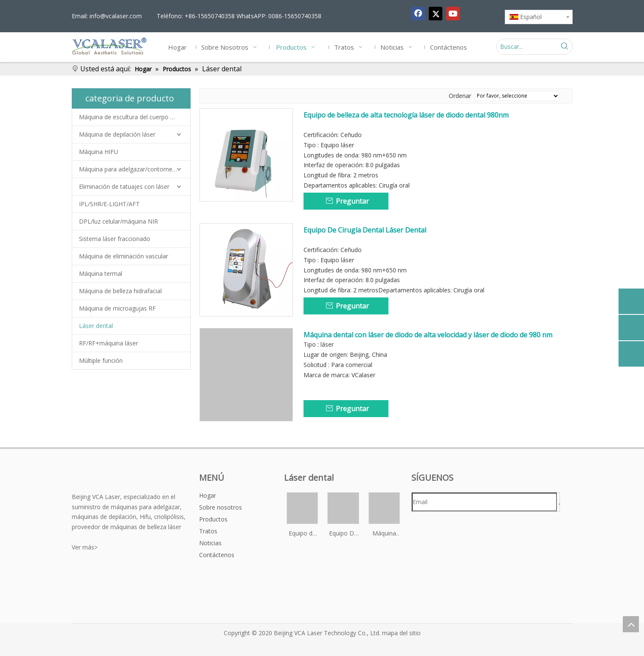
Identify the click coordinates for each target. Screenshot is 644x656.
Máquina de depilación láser (117, 134)
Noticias (210, 543)
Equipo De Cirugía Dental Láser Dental (365, 230)
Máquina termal (101, 273)
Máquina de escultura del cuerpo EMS (131, 117)
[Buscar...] (527, 47)
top (631, 624)
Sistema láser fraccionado (115, 239)
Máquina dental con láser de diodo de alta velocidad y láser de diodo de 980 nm (428, 335)
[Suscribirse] (559, 504)
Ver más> (85, 547)
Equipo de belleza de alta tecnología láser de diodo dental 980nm (406, 115)
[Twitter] (436, 14)
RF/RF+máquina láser (108, 343)
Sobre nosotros (221, 507)
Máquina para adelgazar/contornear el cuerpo (135, 169)
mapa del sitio (401, 633)
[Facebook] (418, 14)
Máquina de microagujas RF (117, 308)
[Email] (484, 502)
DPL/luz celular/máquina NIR (118, 221)
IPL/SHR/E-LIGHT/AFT (109, 204)
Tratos (208, 531)
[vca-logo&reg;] (94, 478)
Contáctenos (217, 555)
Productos (213, 519)
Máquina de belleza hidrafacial (120, 291)
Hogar (208, 495)
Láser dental (96, 326)
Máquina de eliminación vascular (124, 256)
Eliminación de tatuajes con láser (124, 186)
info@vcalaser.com (116, 16)
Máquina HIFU (98, 152)
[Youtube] (453, 14)
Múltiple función (101, 360)
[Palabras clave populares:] (565, 47)
